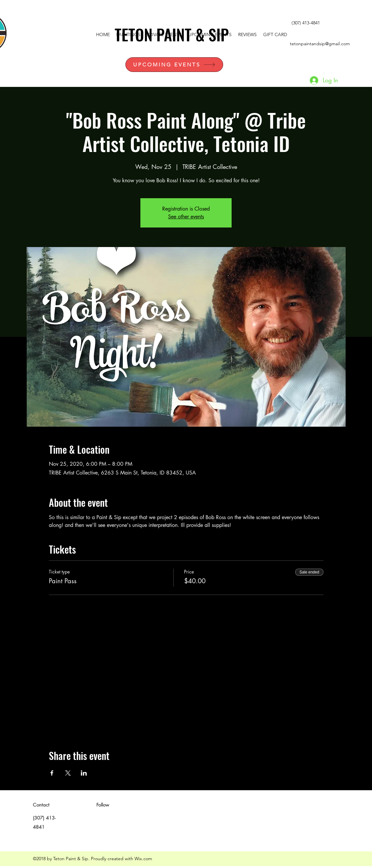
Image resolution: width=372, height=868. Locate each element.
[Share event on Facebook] (52, 773)
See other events (186, 217)
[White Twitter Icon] (329, 23)
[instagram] (349, 23)
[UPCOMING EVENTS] (174, 65)
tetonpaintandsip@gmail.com (320, 44)
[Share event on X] (68, 773)
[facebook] (339, 23)
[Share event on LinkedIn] (84, 773)
